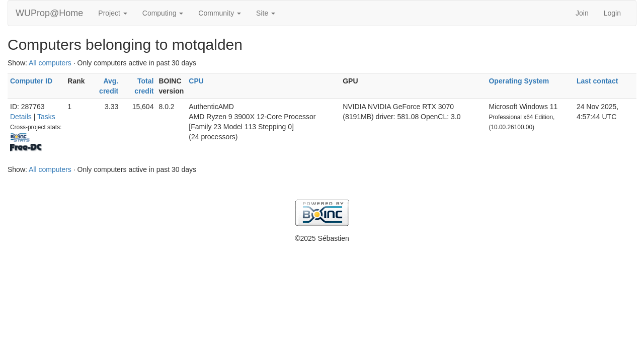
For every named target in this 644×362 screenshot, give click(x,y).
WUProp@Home (49, 13)
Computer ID (31, 81)
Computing (163, 13)
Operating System (519, 81)
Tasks (46, 117)
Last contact (597, 81)
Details (21, 117)
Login (612, 13)
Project (112, 13)
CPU (196, 81)
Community (220, 13)
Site (266, 13)
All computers (50, 63)
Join (582, 13)
